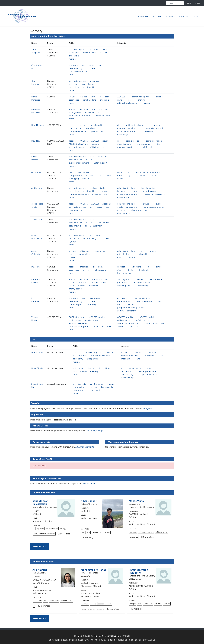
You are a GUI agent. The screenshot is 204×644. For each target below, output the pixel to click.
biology (139, 279)
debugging (74, 179)
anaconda (94, 50)
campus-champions (127, 128)
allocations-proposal (79, 326)
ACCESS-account (100, 109)
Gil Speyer (36, 172)
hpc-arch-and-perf (126, 305)
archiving (73, 84)
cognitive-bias (132, 141)
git (99, 368)
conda (99, 175)
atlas (119, 270)
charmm (132, 257)
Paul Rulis (36, 267)
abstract (73, 109)
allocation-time (103, 116)
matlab (142, 175)
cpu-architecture (142, 298)
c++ (107, 53)
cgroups (104, 191)
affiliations (89, 112)
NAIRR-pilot (146, 147)
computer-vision (154, 141)
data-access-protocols (155, 194)
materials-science (142, 283)
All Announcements (85, 447)
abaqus (124, 353)
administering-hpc (77, 50)
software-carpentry (126, 311)
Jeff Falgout (37, 188)
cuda (108, 175)
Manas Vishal (37, 353)
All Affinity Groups (95, 431)
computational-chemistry (81, 175)
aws (83, 65)
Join (189, 3)
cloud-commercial (78, 71)
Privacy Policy (98, 640)
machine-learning (126, 147)
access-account (105, 604)
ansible (84, 97)
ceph (134, 191)
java (75, 371)
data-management (93, 226)
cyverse (121, 210)
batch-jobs (74, 53)
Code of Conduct (117, 640)
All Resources (89, 484)
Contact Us (149, 640)
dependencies (124, 301)
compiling (90, 128)
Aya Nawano (40, 570)
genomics (122, 283)
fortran (86, 179)
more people (39, 547)
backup (92, 84)
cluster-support (100, 163)
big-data (73, 128)
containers (122, 298)
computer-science (78, 131)
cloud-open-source (147, 371)
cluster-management (79, 163)
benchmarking (89, 53)
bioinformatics (84, 172)
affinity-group (75, 289)
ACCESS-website (77, 286)
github (107, 368)
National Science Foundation (114, 636)
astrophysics (99, 251)
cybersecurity (97, 131)
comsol (167, 604)
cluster (159, 204)
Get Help (157, 16)
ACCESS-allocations (78, 144)
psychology (143, 286)
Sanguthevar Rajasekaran (40, 502)
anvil (93, 97)
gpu (130, 175)
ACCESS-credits (99, 283)
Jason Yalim (37, 220)
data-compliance (139, 210)
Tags (196, 16)
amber (153, 251)
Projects (171, 16)
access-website (88, 609)
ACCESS (73, 97)
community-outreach (153, 128)
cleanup (91, 368)
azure (91, 65)
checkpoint (74, 56)
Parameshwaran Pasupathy (138, 571)
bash (105, 50)
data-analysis (123, 134)
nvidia (120, 179)
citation (72, 257)
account (95, 144)
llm (158, 144)
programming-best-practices (131, 308)
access (93, 604)
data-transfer (123, 197)
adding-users (75, 112)
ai (99, 112)
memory (94, 371)
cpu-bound (104, 223)
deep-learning (124, 144)
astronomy (78, 359)
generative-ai (144, 144)
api (100, 97)
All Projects (147, 408)
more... (72, 59)
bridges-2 (104, 100)
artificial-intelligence (127, 103)
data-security (124, 213)
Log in (197, 3)
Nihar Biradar (37, 368)
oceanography (124, 286)
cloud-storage (150, 191)
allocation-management (80, 116)
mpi (154, 175)
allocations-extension (79, 323)
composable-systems (154, 207)
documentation (144, 301)
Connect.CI (135, 640)
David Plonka (37, 125)
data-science (156, 279)
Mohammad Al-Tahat (93, 570)
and (138, 359)
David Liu (36, 141)
